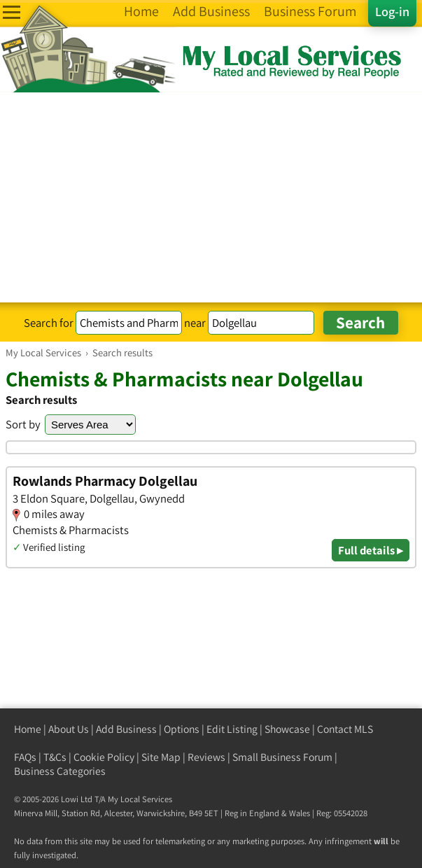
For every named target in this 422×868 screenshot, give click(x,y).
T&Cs (55, 757)
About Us (69, 729)
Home (28, 729)
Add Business (126, 729)
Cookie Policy (104, 757)
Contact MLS (345, 729)
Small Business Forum (282, 757)
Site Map (161, 757)
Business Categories (60, 771)
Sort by (23, 424)
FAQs (25, 757)
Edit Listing (232, 729)
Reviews (206, 757)
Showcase (287, 729)
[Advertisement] (211, 197)
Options (182, 729)
